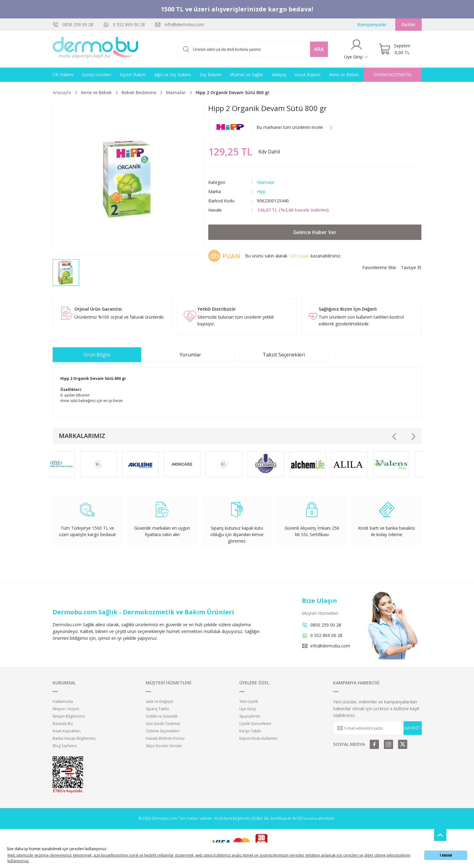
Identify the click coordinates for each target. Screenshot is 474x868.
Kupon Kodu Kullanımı (258, 738)
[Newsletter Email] (377, 728)
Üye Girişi (248, 709)
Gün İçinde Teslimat (163, 724)
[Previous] (395, 436)
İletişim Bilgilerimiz (69, 716)
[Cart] (394, 49)
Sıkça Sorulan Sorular (164, 746)
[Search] (253, 49)
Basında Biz (63, 724)
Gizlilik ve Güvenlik (162, 716)
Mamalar (266, 182)
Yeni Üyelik (249, 701)
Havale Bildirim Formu (165, 738)
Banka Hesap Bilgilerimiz (74, 738)
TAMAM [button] (446, 855)
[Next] (413, 436)
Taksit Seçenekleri (284, 355)
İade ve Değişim (160, 701)
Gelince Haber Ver (315, 232)
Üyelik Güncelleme (255, 724)
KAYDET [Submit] (412, 728)
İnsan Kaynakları (67, 731)
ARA (319, 49)
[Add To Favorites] (379, 268)
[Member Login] (356, 49)
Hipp (261, 191)
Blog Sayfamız (65, 746)
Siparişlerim (250, 716)
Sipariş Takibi (157, 709)
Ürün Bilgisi (97, 355)
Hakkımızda (63, 701)
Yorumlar (190, 355)
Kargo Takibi (250, 731)
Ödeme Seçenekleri (163, 731)
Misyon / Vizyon (66, 709)
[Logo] (96, 49)
